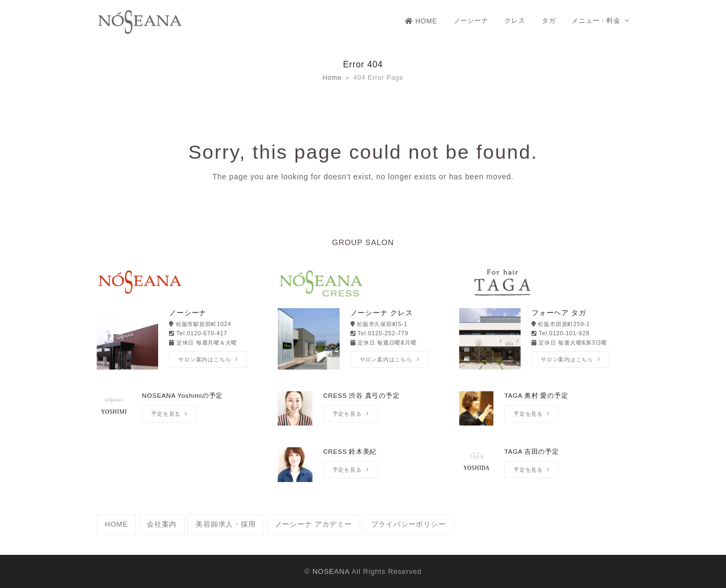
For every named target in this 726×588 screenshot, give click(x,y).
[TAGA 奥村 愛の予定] (544, 414)
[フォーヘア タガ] (544, 340)
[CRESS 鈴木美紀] (363, 470)
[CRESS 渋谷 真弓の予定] (363, 414)
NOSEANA (331, 571)
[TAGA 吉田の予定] (544, 470)
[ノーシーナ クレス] (363, 340)
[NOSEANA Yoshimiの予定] (182, 414)
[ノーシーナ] (182, 340)
